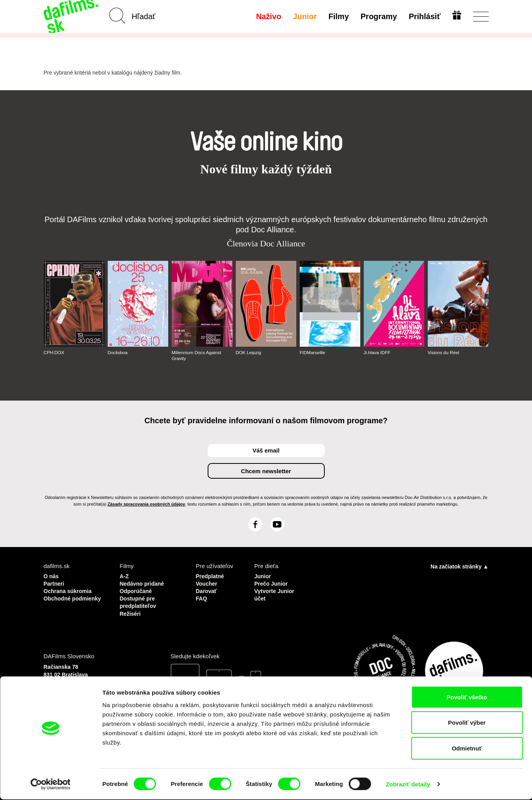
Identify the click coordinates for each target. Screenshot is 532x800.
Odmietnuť (467, 749)
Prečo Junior (272, 583)
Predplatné (211, 576)
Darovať (207, 590)
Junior (304, 16)
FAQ (202, 597)
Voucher (207, 583)
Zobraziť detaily (408, 785)
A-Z (125, 576)
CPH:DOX (54, 353)
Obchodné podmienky (59, 600)
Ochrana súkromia (69, 590)
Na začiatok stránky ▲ (459, 566)
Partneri (55, 583)
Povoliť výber (467, 723)
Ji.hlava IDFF (378, 353)
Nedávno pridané (144, 583)
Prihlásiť (424, 16)
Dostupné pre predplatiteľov (139, 600)
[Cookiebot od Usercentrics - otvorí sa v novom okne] (51, 785)
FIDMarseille (313, 353)
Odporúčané (137, 590)
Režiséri (131, 611)
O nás (52, 576)
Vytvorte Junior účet (275, 593)
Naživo (267, 16)
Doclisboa (118, 353)
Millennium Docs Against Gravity (197, 355)
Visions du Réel (444, 353)
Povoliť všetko (467, 698)
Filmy (338, 16)
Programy (378, 16)
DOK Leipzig (249, 353)
